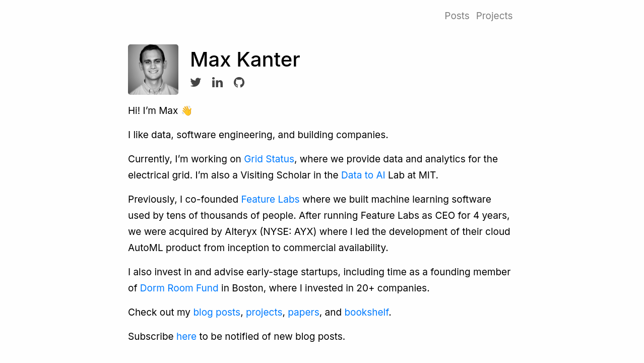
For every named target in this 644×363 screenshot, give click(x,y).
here (186, 337)
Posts (457, 16)
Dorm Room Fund (179, 288)
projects (264, 312)
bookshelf (366, 312)
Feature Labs (270, 199)
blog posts (217, 312)
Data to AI (363, 175)
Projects (495, 16)
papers (303, 312)
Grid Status (269, 159)
